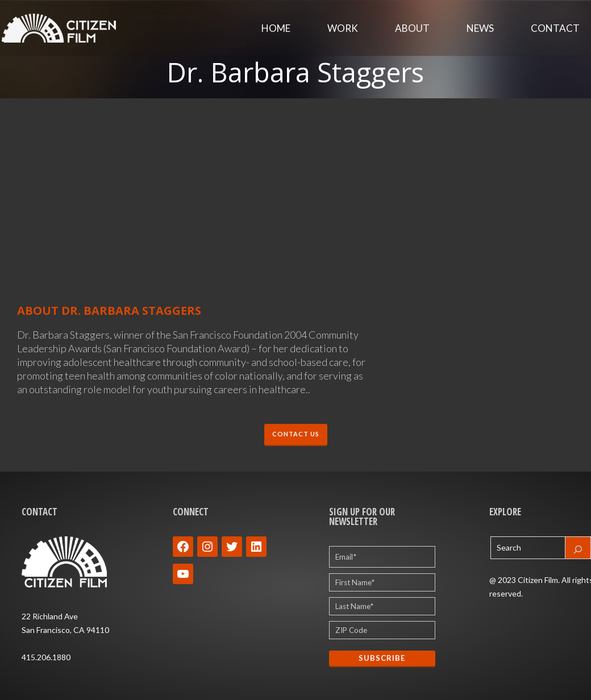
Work (343, 28)
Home (276, 28)
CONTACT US (296, 434)
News (480, 28)
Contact (555, 28)
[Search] (578, 548)
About (412, 28)
